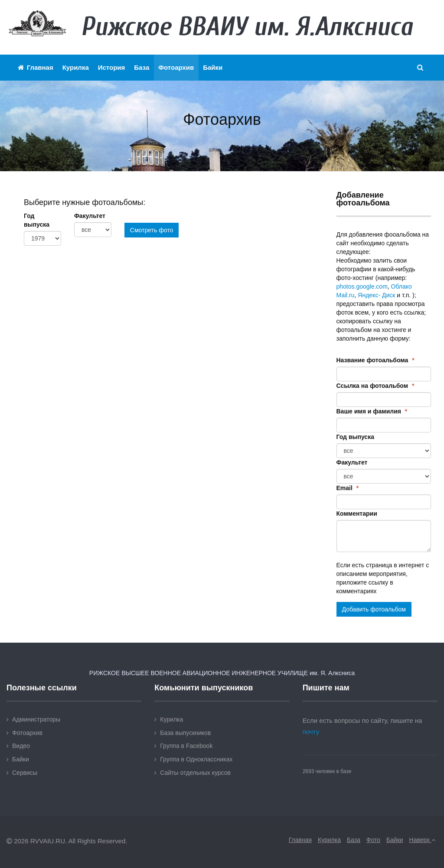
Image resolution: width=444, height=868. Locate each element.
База (142, 67)
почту (311, 732)
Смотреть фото (152, 230)
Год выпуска (37, 220)
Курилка (76, 67)
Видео (21, 746)
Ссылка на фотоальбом (375, 386)
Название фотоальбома (375, 360)
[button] (421, 68)
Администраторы (36, 719)
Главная (36, 67)
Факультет (90, 216)
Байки (213, 67)
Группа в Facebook (186, 746)
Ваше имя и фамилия (372, 411)
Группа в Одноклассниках (196, 759)
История (112, 67)
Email (348, 488)
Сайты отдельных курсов (195, 773)
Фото (373, 840)
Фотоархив (176, 67)
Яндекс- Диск (376, 295)
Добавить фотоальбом (374, 609)
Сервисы (25, 773)
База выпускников (185, 733)
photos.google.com (362, 286)
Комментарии (357, 514)
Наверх (422, 840)
